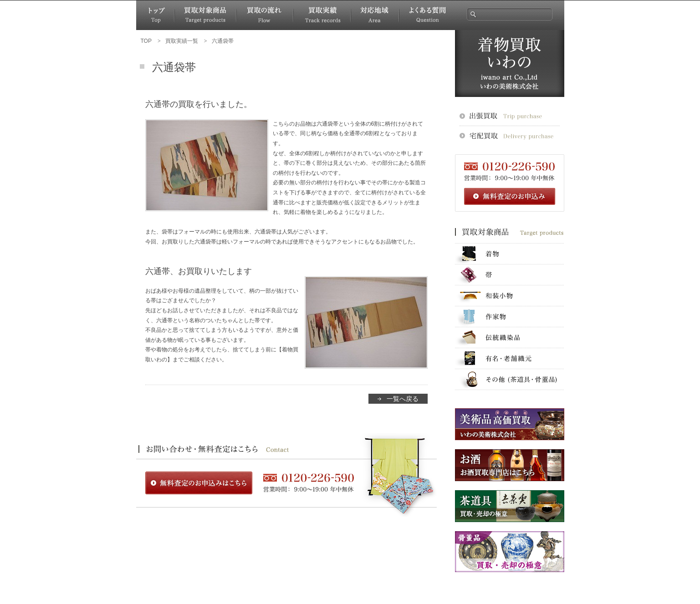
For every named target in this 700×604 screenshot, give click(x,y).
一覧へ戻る (403, 399)
